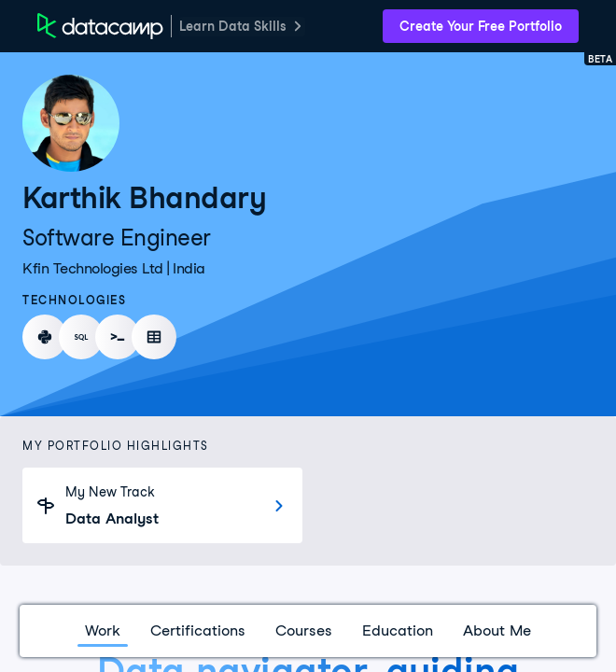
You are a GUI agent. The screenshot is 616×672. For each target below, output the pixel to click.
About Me (497, 630)
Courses (304, 630)
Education (398, 630)
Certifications (198, 630)
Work (103, 630)
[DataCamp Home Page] (100, 26)
